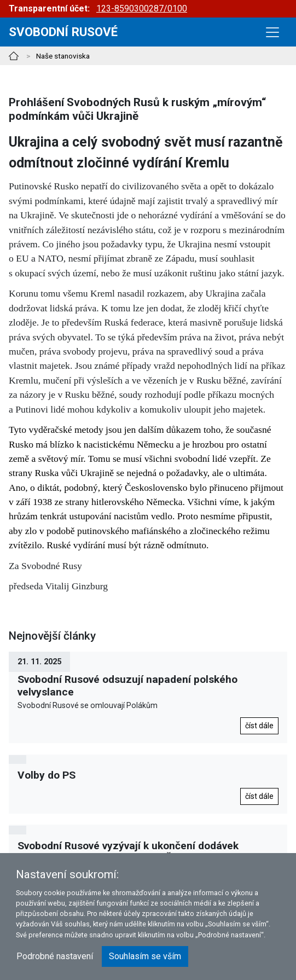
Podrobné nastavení (55, 956)
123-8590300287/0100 (142, 8)
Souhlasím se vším (145, 956)
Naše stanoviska (63, 56)
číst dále (259, 726)
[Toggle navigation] (272, 32)
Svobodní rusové (63, 32)
